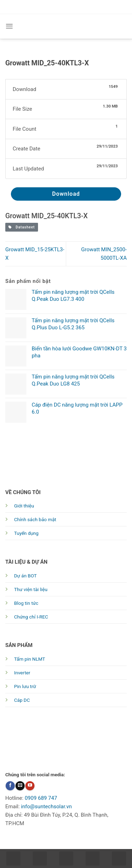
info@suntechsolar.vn (47, 807)
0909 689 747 (41, 798)
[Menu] (9, 26)
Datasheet (22, 227)
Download (66, 194)
